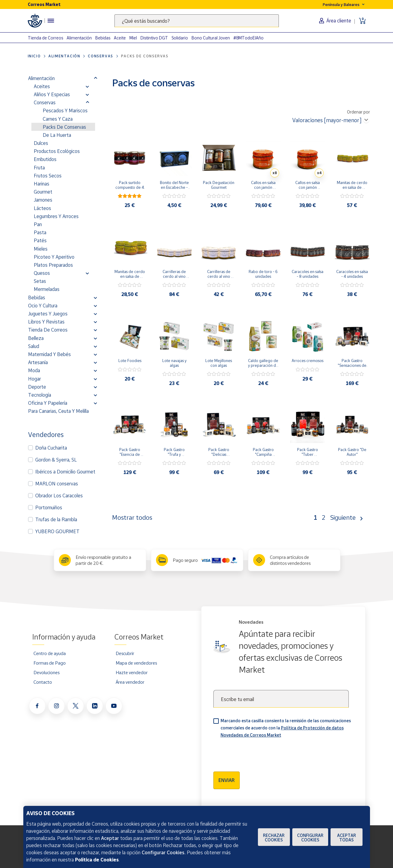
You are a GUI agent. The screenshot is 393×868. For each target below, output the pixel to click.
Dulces (41, 143)
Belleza (36, 338)
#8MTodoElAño (249, 38)
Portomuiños (49, 507)
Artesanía (38, 362)
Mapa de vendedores (136, 663)
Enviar (227, 780)
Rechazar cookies (274, 838)
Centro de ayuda (50, 653)
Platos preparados (53, 265)
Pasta (40, 232)
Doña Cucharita (51, 448)
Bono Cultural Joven (211, 38)
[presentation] (259, 753)
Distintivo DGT (154, 38)
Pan (38, 224)
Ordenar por (358, 112)
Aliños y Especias (52, 94)
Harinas (42, 184)
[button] (95, 78)
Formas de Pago (50, 663)
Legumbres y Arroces (56, 216)
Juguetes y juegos (48, 314)
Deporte (37, 387)
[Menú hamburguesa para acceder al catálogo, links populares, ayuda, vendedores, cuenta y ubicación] (51, 21)
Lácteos (42, 208)
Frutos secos (48, 176)
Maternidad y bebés (49, 354)
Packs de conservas (64, 127)
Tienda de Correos (45, 38)
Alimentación (79, 38)
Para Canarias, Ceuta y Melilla (58, 411)
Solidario (180, 38)
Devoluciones (46, 672)
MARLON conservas (57, 484)
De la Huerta (57, 135)
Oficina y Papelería (48, 403)
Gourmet (43, 192)
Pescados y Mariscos (65, 111)
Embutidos (45, 159)
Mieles (41, 249)
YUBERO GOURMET (57, 531)
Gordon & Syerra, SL (56, 460)
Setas (40, 281)
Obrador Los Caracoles (59, 496)
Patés (40, 240)
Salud (34, 346)
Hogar (35, 379)
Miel (133, 38)
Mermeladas (47, 289)
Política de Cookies (97, 860)
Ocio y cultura (43, 306)
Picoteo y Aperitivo (54, 257)
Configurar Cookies (310, 838)
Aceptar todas (347, 838)
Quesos (42, 273)
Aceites (42, 86)
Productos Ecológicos (57, 151)
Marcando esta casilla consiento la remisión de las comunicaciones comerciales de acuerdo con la (286, 728)
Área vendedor (130, 682)
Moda (34, 370)
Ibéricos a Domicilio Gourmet (65, 472)
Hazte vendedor (132, 672)
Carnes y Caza (58, 119)
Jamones (43, 200)
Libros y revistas (46, 322)
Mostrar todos (132, 517)
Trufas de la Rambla (56, 519)
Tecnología (40, 395)
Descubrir (125, 653)
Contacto (43, 682)
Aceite (120, 38)
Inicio (34, 56)
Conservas (100, 56)
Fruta (39, 168)
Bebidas (103, 38)
